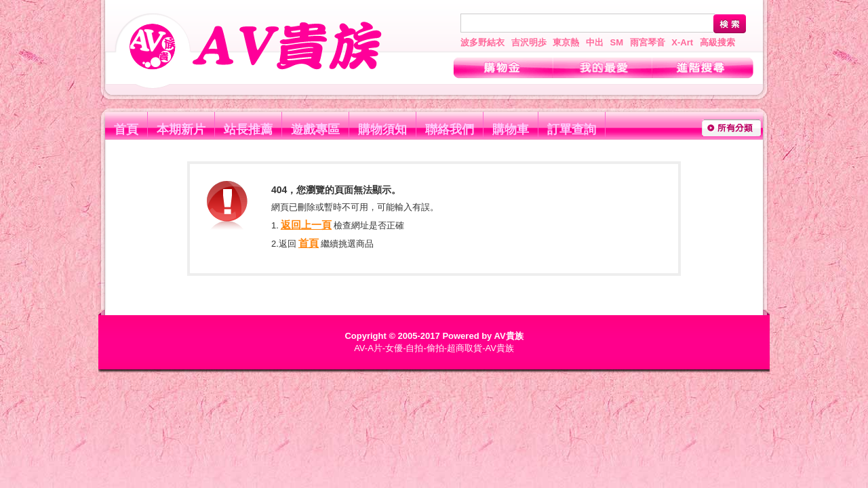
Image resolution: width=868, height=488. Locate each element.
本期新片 (181, 129)
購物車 (511, 129)
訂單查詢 (572, 129)
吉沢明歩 (529, 42)
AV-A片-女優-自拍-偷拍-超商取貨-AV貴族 (434, 348)
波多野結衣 (482, 42)
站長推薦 (248, 129)
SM (617, 42)
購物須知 (382, 129)
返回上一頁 (306, 225)
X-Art (682, 42)
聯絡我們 (450, 129)
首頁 (126, 129)
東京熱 (566, 42)
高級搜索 (717, 42)
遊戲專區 (315, 129)
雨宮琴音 (648, 42)
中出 (595, 42)
